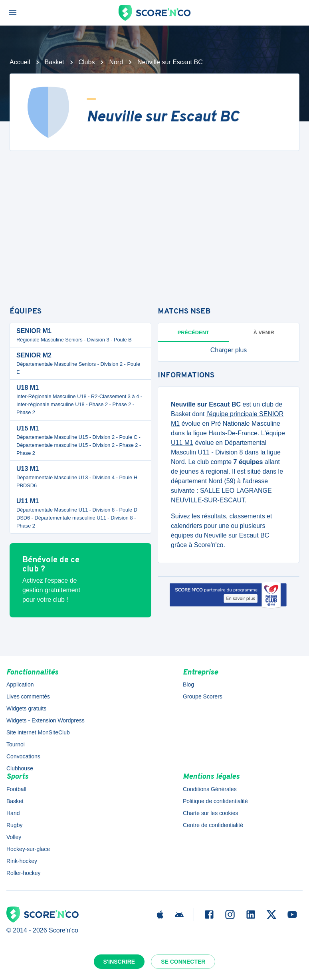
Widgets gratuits (26, 708)
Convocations (23, 756)
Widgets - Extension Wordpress (46, 720)
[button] (229, 350)
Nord (116, 62)
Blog (188, 684)
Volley (14, 837)
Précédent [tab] (193, 332)
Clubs (87, 62)
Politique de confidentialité (215, 801)
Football (16, 789)
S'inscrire (119, 962)
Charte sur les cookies (211, 813)
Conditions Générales (210, 789)
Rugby (14, 825)
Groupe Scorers (203, 696)
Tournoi (16, 744)
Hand (13, 813)
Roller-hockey (24, 873)
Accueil (20, 62)
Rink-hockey (22, 861)
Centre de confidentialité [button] (213, 825)
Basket (54, 62)
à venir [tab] (264, 332)
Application (20, 684)
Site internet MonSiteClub (38, 732)
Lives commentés (28, 696)
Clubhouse (20, 768)
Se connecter (183, 962)
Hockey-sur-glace (28, 849)
